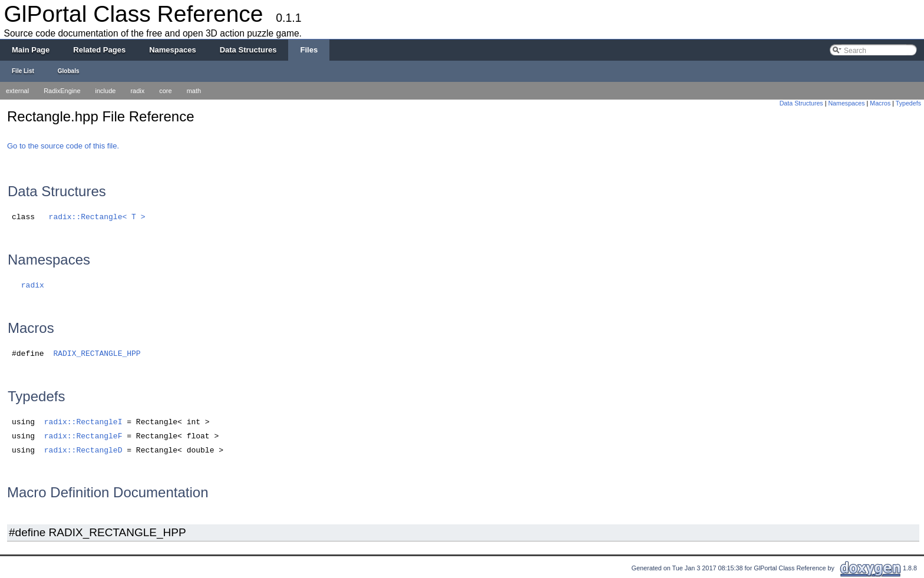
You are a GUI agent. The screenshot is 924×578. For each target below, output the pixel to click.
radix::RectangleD (83, 450)
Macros (880, 103)
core (165, 91)
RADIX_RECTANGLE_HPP (97, 354)
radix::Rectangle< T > (97, 217)
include (106, 91)
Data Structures (801, 103)
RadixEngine (62, 91)
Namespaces (846, 103)
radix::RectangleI (83, 422)
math (194, 91)
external (17, 91)
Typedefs (908, 103)
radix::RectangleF (83, 436)
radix (137, 91)
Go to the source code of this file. (63, 146)
